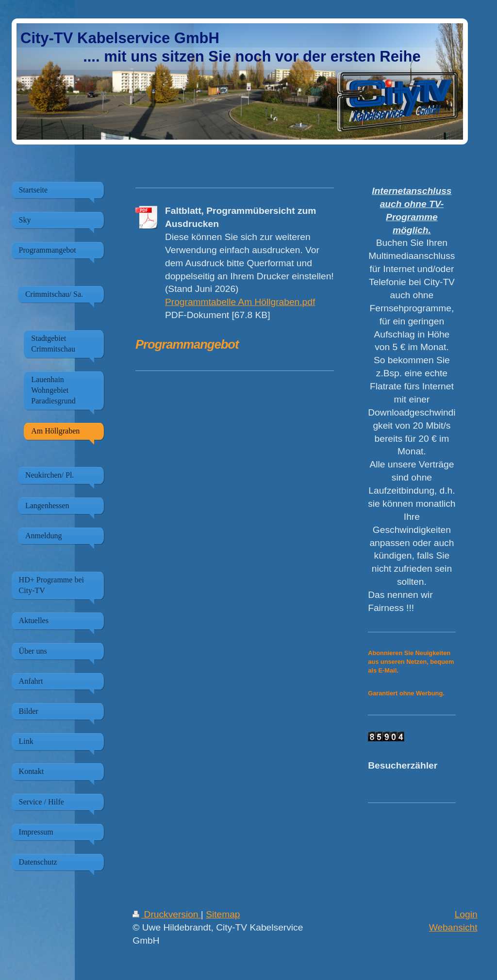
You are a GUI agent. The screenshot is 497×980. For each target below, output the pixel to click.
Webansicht (453, 927)
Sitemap (223, 914)
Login (466, 914)
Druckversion (167, 914)
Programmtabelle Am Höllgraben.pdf (240, 302)
